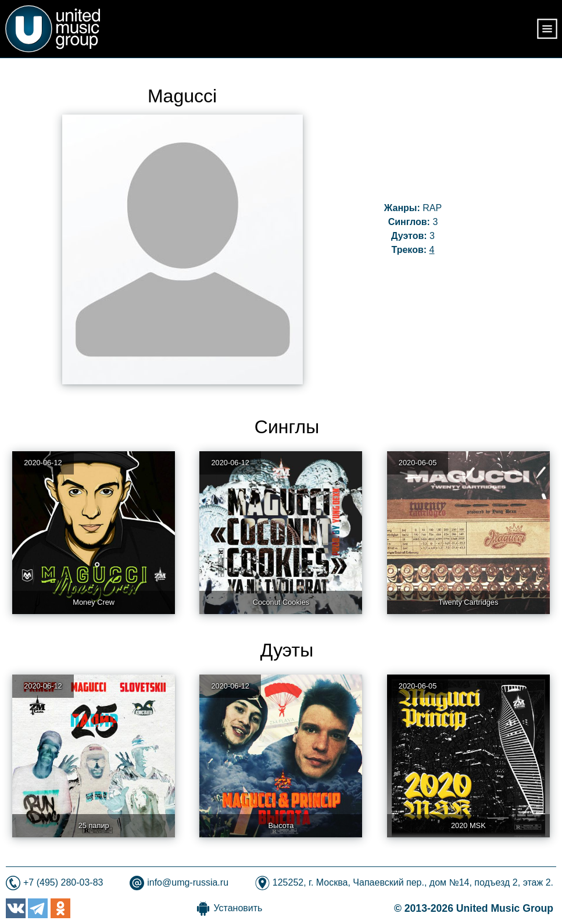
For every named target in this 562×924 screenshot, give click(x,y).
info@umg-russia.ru (188, 882)
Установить (238, 908)
